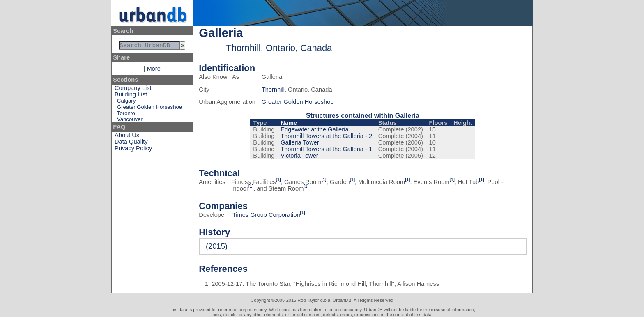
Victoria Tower (299, 156)
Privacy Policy (133, 150)
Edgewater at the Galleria (314, 129)
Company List (133, 90)
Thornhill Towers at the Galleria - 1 (326, 149)
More (153, 70)
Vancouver (130, 121)
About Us (127, 137)
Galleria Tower (300, 142)
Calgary (126, 102)
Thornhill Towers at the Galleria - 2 (326, 136)
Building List (131, 96)
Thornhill (273, 90)
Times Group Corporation (266, 215)
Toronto (126, 115)
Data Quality (131, 143)
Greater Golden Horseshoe (149, 109)
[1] (278, 180)
